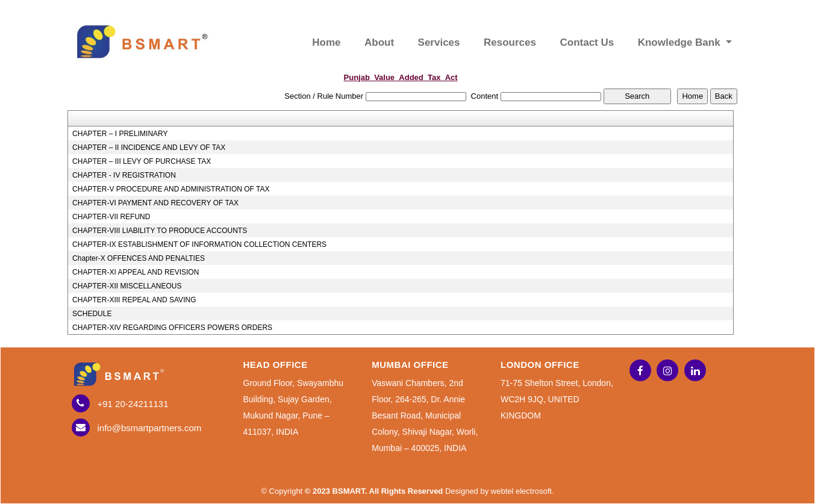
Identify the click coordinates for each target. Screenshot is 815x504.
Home (326, 42)
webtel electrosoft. (523, 491)
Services (439, 42)
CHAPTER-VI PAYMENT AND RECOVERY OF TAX (155, 203)
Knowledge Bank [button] (681, 42)
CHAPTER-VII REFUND (111, 217)
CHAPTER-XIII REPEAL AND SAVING (134, 300)
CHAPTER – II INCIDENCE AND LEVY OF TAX (149, 148)
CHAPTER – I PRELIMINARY (120, 134)
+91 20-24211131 (133, 404)
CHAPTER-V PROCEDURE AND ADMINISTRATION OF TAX (171, 189)
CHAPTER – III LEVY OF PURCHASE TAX (142, 161)
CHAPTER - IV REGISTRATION (124, 175)
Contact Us (587, 42)
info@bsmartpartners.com (150, 428)
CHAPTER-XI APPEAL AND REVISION (136, 272)
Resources (510, 42)
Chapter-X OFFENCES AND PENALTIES (139, 258)
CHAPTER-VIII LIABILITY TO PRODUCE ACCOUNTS (160, 231)
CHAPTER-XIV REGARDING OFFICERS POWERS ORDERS (172, 328)
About (379, 42)
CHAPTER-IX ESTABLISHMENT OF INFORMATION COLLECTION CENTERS (199, 244)
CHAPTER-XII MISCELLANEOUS (127, 286)
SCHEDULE (92, 314)
